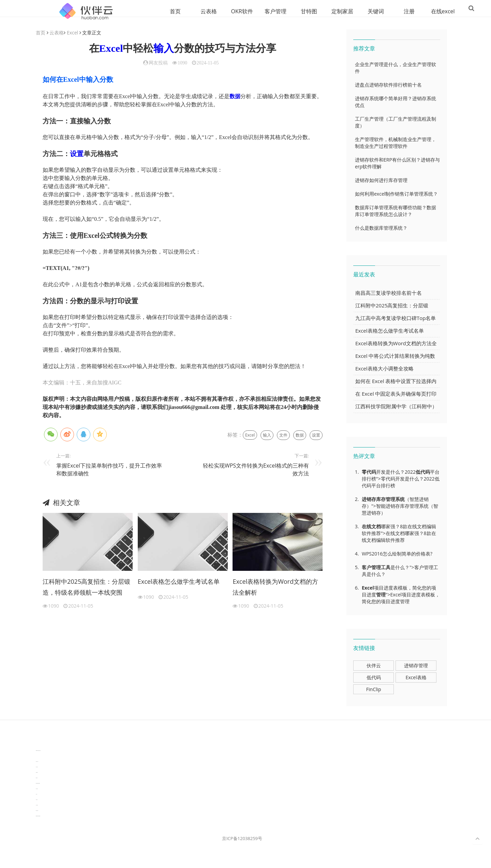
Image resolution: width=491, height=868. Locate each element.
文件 (283, 435)
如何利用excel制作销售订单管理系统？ (396, 194)
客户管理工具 (376, 568)
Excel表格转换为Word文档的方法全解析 (275, 587)
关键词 (353, 11)
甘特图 (286, 11)
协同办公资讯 (37, 767)
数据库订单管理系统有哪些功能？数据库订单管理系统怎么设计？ (396, 211)
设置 (77, 154)
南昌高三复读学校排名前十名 (389, 293)
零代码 (369, 472)
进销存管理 (416, 666)
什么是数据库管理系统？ (381, 228)
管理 (381, 595)
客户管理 (253, 11)
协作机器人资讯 (37, 762)
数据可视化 (37, 778)
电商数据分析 (37, 773)
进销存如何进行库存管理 (381, 180)
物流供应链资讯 (37, 811)
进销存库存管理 (378, 499)
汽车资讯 (36, 795)
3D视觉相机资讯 (37, 756)
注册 (386, 11)
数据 (235, 97)
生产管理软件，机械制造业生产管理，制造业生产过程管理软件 (396, 143)
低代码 (423, 472)
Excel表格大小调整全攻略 (384, 369)
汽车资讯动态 (37, 789)
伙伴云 (374, 666)
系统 (400, 499)
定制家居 (319, 11)
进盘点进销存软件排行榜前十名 (388, 85)
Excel (72, 33)
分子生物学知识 (37, 745)
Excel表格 (416, 678)
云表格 (186, 11)
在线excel (420, 11)
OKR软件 (219, 11)
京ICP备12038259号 (242, 839)
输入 (164, 49)
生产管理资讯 (37, 805)
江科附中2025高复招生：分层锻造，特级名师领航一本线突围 (86, 587)
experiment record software (38, 816)
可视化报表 (37, 800)
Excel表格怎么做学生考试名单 (179, 582)
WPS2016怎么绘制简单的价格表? (397, 554)
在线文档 (371, 527)
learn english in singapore (38, 784)
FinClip (374, 690)
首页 (152, 11)
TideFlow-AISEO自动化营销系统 (38, 751)
